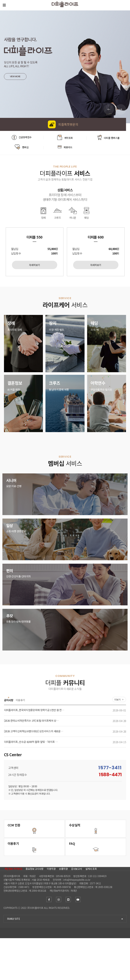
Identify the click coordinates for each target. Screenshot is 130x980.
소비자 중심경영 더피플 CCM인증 (24, 833)
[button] (121, 109)
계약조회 (65, 138)
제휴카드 (65, 146)
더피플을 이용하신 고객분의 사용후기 (24, 868)
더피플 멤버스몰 (108, 138)
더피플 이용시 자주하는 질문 (87, 868)
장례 (41, 213)
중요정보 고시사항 (34, 905)
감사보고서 (76, 905)
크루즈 (56, 213)
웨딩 (89, 213)
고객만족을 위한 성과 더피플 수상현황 (87, 833)
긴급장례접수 (22, 137)
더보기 (118, 701)
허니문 (74, 213)
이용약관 (51, 905)
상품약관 (63, 905)
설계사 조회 (91, 905)
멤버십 (22, 146)
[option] (35, 253)
